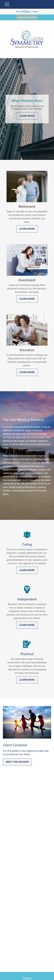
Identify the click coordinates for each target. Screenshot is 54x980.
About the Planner (27, 17)
